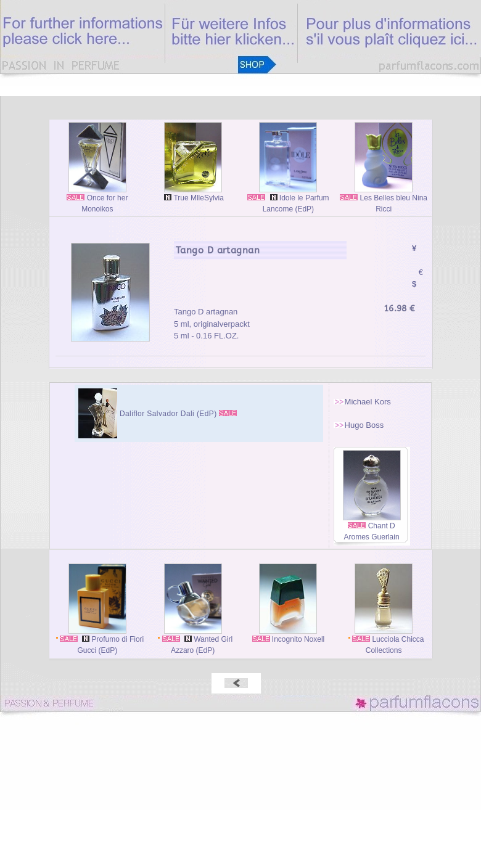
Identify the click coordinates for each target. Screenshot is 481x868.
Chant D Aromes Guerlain (372, 527)
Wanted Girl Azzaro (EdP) (193, 641)
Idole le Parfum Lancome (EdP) (288, 199)
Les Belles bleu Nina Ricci (384, 199)
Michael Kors (368, 402)
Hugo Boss (364, 425)
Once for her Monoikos (97, 199)
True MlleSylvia (193, 194)
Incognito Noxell (289, 635)
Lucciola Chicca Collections (384, 641)
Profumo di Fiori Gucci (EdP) (98, 641)
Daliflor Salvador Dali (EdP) (170, 414)
